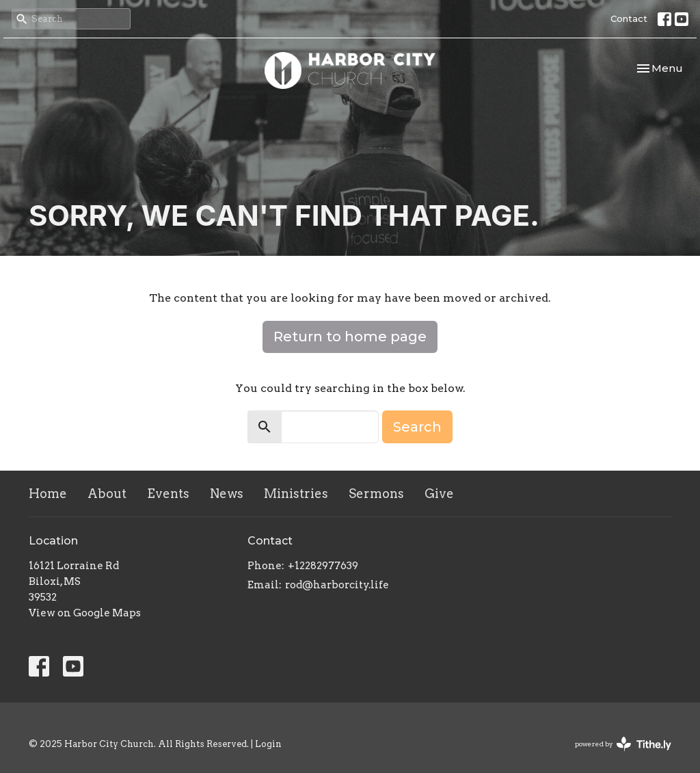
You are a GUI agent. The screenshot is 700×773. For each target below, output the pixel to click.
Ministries (296, 494)
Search (417, 427)
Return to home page (350, 337)
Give (439, 494)
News (227, 494)
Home (48, 494)
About (107, 494)
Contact (629, 18)
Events (168, 494)
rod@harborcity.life (337, 585)
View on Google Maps (85, 613)
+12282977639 (323, 566)
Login (268, 744)
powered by (623, 744)
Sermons (376, 494)
